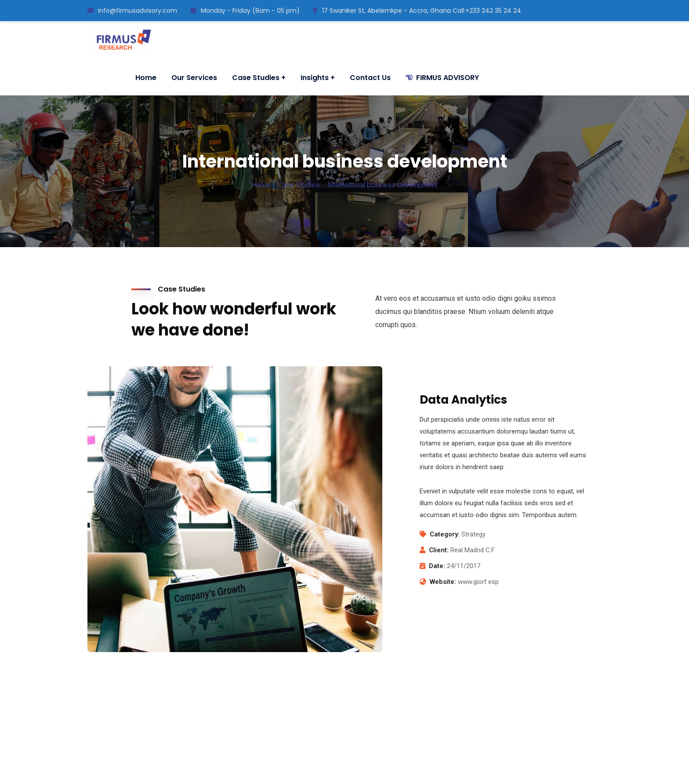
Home (261, 185)
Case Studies (299, 185)
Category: (445, 534)
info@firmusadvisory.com (132, 11)
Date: (437, 566)
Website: (443, 582)
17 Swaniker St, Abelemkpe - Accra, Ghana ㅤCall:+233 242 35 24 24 (417, 11)
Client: (439, 550)
